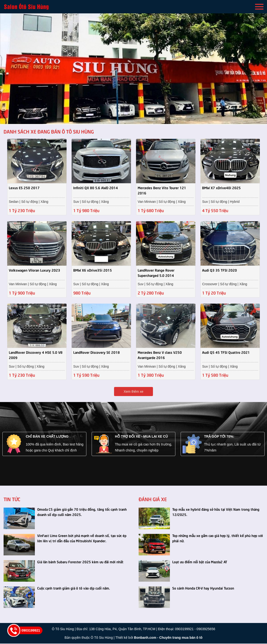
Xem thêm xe (133, 392)
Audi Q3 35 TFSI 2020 (220, 270)
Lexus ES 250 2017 (24, 188)
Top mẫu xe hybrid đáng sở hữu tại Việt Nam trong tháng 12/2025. (216, 512)
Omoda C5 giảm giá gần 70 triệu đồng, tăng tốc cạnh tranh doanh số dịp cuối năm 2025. (82, 512)
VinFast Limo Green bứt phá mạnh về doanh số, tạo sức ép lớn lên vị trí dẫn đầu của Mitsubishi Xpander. (82, 538)
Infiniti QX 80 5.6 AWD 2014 (96, 188)
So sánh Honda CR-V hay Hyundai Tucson (203, 588)
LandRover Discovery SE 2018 (97, 353)
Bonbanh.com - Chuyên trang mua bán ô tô (168, 638)
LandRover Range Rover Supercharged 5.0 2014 (156, 273)
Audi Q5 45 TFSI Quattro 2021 (226, 353)
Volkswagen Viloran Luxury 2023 (34, 270)
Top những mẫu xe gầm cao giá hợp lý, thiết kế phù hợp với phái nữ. (218, 538)
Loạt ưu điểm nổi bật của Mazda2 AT (200, 562)
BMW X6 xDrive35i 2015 (93, 270)
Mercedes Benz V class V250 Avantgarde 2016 (160, 355)
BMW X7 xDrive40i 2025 (221, 188)
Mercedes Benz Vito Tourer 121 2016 (162, 190)
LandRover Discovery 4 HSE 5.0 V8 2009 (36, 355)
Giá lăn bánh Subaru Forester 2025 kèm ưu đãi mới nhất (80, 562)
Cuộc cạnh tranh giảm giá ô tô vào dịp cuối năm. (73, 588)
